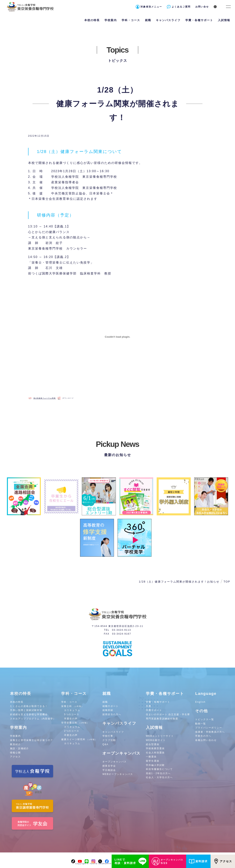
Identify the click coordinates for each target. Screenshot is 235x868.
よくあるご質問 (181, 7)
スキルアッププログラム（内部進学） (33, 719)
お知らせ (213, 582)
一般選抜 (151, 757)
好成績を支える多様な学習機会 (29, 714)
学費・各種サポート (158, 702)
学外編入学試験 (155, 765)
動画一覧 (201, 724)
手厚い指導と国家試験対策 (26, 710)
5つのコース (72, 714)
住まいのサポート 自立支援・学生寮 (168, 714)
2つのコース (72, 731)
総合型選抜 (153, 744)
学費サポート (154, 710)
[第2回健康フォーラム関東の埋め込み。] (118, 337)
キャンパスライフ (113, 732)
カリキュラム (72, 710)
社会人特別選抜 (155, 753)
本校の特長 (17, 702)
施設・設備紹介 (19, 748)
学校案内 (15, 736)
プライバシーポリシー (209, 728)
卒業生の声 (71, 719)
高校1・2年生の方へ (158, 773)
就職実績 (108, 710)
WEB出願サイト (156, 740)
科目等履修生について (159, 769)
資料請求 (198, 861)
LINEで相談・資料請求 (131, 861)
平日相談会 (109, 770)
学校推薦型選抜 (155, 748)
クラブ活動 (109, 740)
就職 (105, 702)
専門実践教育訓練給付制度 (162, 719)
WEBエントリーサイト (160, 736)
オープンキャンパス (115, 762)
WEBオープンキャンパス (118, 774)
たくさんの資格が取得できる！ (29, 706)
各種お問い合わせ (206, 740)
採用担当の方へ (112, 714)
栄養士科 (72, 706)
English (200, 702)
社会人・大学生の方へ (159, 777)
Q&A (105, 744)
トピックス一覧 (205, 719)
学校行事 (108, 736)
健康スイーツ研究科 (79, 739)
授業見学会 (109, 766)
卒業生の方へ (203, 736)
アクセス (223, 861)
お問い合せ (202, 7)
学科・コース (69, 702)
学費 (149, 706)
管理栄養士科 (75, 723)
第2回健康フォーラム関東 (45, 398)
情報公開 (15, 753)
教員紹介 (15, 744)
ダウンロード (68, 398)
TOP (227, 582)
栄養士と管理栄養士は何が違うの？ (32, 740)
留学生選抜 (153, 761)
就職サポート (110, 706)
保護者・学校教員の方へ (210, 732)
